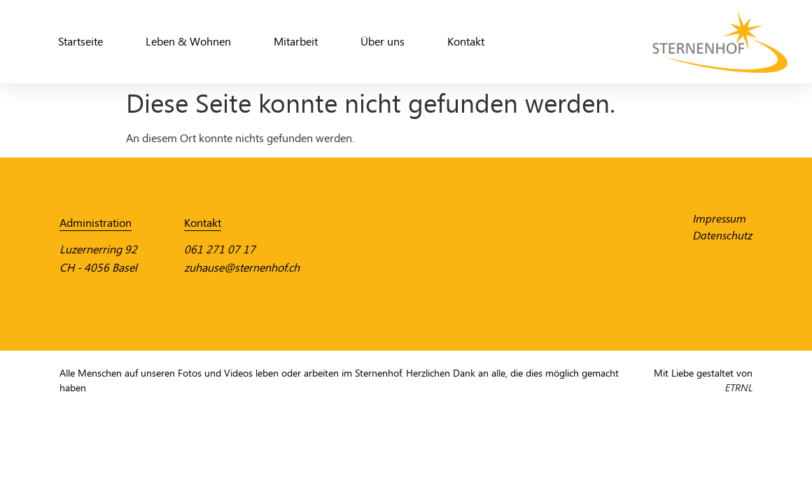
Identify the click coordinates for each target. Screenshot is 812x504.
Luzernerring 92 (98, 250)
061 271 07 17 (220, 250)
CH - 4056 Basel (98, 268)
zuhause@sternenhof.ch (242, 268)
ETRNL (739, 388)
